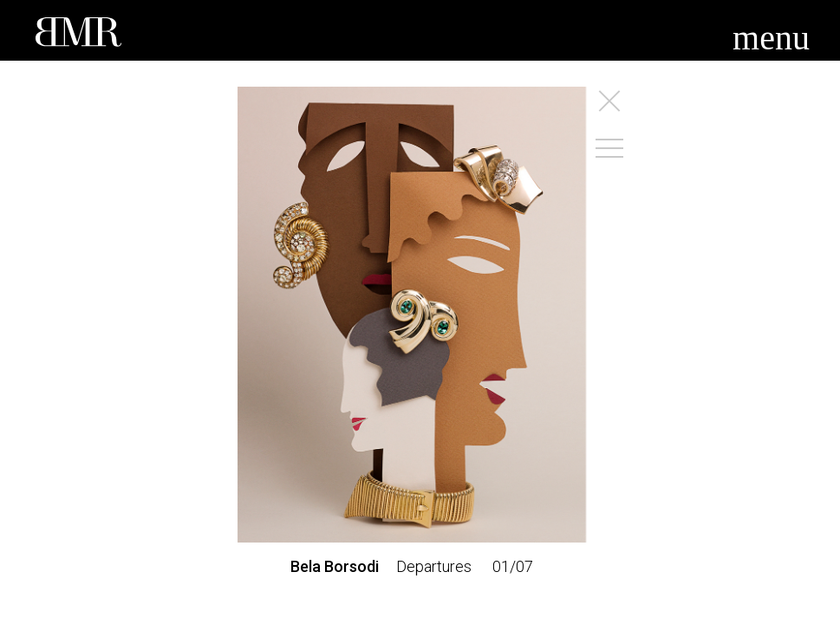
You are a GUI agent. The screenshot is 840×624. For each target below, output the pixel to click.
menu (771, 38)
